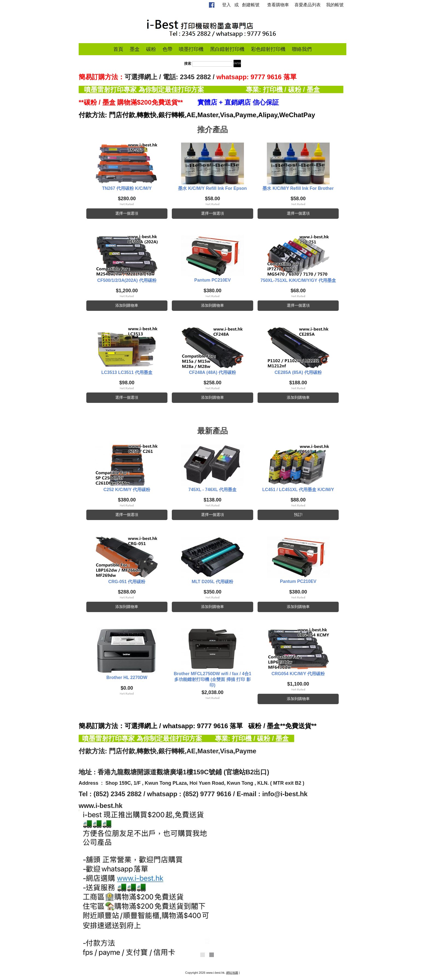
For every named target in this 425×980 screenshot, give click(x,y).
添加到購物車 (127, 305)
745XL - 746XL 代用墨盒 (212, 490)
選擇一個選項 (127, 213)
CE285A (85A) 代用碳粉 (298, 372)
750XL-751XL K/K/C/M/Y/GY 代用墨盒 (298, 280)
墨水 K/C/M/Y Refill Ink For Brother (298, 188)
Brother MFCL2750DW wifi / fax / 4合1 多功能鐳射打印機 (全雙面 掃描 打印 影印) (212, 679)
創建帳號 (251, 5)
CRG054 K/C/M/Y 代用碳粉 (298, 674)
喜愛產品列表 (308, 5)
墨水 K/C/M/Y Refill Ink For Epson (212, 188)
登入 (226, 5)
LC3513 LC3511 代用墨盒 (127, 372)
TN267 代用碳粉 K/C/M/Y (127, 188)
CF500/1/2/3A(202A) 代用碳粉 (127, 280)
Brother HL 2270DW (127, 678)
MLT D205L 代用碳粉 (212, 582)
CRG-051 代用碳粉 (127, 582)
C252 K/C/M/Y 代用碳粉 (127, 490)
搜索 (188, 64)
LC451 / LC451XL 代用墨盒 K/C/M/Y (298, 490)
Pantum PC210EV (212, 280)
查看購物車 (278, 5)
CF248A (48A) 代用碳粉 (212, 372)
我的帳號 (335, 5)
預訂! (298, 515)
